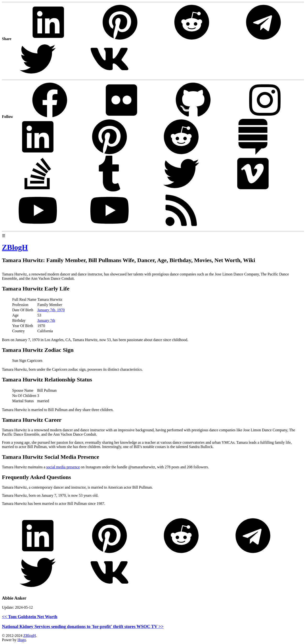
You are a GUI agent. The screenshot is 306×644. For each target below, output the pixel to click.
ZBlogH (29, 636)
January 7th (46, 320)
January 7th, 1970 (51, 310)
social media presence (63, 467)
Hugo (22, 640)
